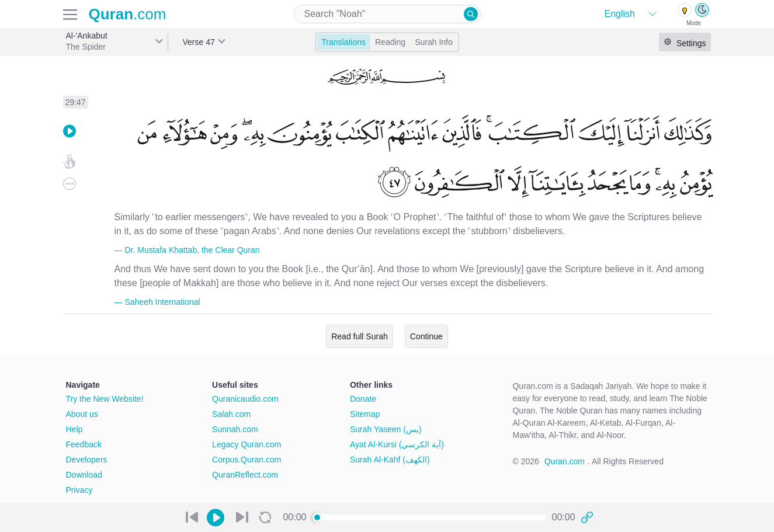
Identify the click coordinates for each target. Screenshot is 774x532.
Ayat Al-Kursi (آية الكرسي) (397, 444)
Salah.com (231, 414)
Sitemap (365, 414)
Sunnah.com (235, 429)
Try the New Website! (105, 399)
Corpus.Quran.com (247, 460)
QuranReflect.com (245, 475)
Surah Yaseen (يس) (386, 429)
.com (128, 14)
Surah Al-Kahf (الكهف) (390, 460)
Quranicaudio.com (245, 399)
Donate (363, 399)
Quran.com (565, 461)
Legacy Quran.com (247, 444)
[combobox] (387, 14)
